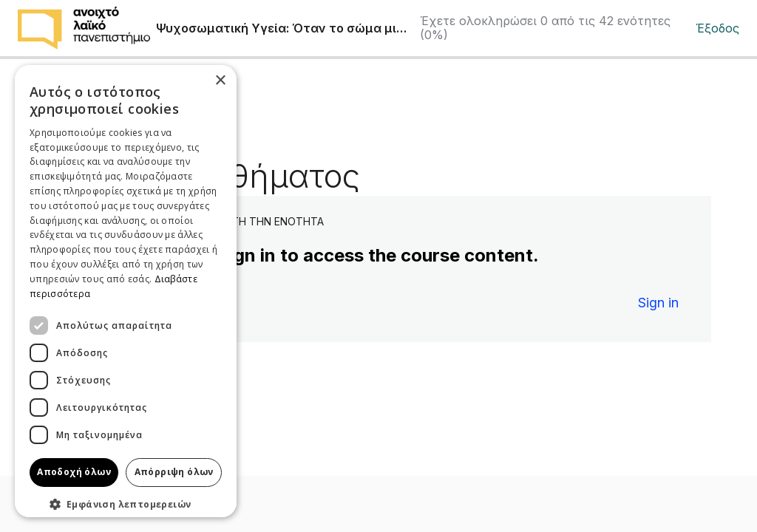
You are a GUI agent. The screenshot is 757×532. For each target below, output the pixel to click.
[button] (126, 504)
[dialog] (126, 291)
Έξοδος (717, 28)
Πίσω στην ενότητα (106, 112)
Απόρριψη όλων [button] (174, 472)
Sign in (658, 303)
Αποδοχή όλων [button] (74, 472)
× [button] (220, 81)
